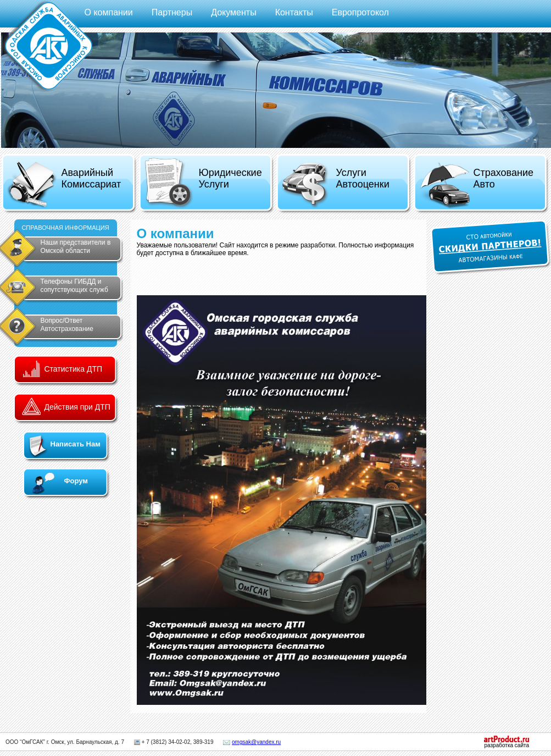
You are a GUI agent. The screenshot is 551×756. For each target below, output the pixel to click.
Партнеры (172, 12)
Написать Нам (76, 444)
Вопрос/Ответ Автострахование (67, 325)
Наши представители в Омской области (76, 247)
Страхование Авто (476, 186)
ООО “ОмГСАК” (25, 742)
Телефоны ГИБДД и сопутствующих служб (74, 286)
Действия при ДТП (77, 407)
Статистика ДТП (74, 369)
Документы (233, 12)
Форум (76, 481)
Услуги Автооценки (335, 186)
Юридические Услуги (203, 183)
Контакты (294, 12)
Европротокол (360, 12)
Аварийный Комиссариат (64, 185)
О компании (109, 12)
